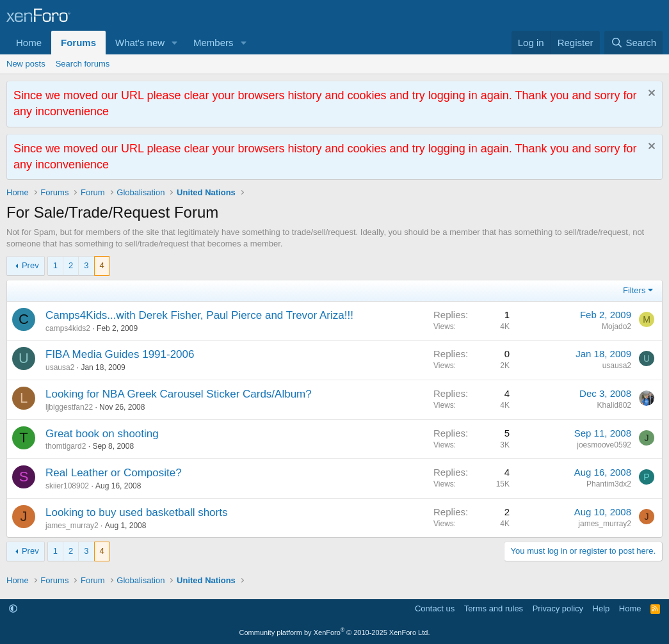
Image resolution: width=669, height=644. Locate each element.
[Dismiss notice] (650, 94)
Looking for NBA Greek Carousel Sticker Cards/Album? (179, 394)
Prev (30, 265)
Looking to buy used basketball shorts (136, 512)
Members (214, 43)
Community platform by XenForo (335, 632)
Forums (78, 43)
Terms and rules (494, 608)
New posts (26, 64)
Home (29, 43)
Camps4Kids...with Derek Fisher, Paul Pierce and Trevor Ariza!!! (199, 315)
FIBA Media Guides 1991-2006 (120, 354)
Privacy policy (558, 608)
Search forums (83, 64)
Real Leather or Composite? (114, 473)
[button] (175, 43)
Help (601, 608)
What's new (140, 43)
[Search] (633, 43)
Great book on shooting (102, 434)
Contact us (435, 608)
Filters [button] (634, 290)
